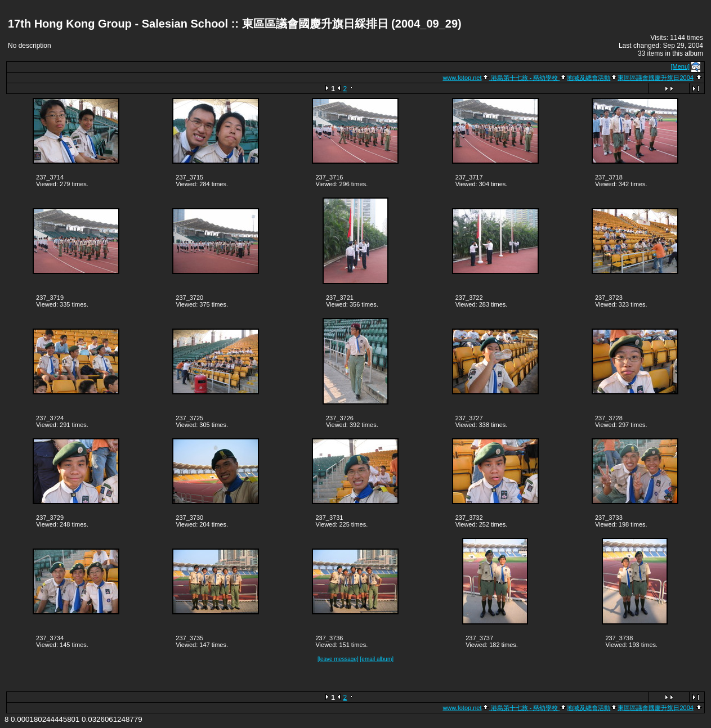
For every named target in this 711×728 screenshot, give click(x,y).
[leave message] (338, 659)
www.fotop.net (462, 78)
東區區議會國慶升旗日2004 (655, 78)
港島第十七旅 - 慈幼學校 (525, 78)
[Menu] (681, 66)
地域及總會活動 (589, 78)
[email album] (377, 659)
